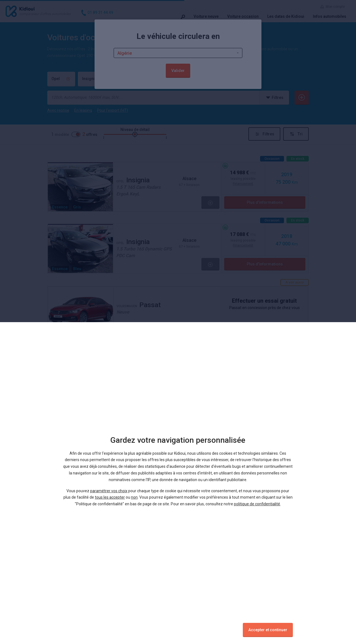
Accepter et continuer (268, 630)
